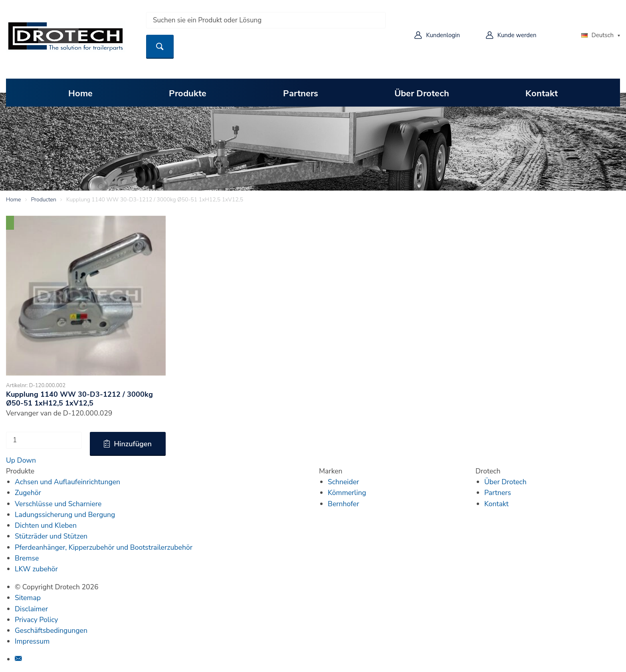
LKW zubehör (36, 569)
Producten (44, 200)
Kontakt (542, 93)
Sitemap (28, 598)
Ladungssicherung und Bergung (65, 515)
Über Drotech (422, 93)
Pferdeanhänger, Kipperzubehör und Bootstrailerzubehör (104, 547)
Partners (301, 93)
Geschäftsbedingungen (51, 630)
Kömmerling (347, 493)
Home (80, 93)
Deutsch (597, 35)
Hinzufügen (133, 444)
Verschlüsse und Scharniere (58, 504)
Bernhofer (344, 504)
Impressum (32, 641)
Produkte (188, 93)
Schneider (343, 482)
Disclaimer (31, 609)
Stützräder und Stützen (51, 536)
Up (11, 460)
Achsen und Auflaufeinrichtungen (67, 482)
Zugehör (28, 493)
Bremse (27, 558)
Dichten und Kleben (46, 525)
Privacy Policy (36, 620)
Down (27, 460)
